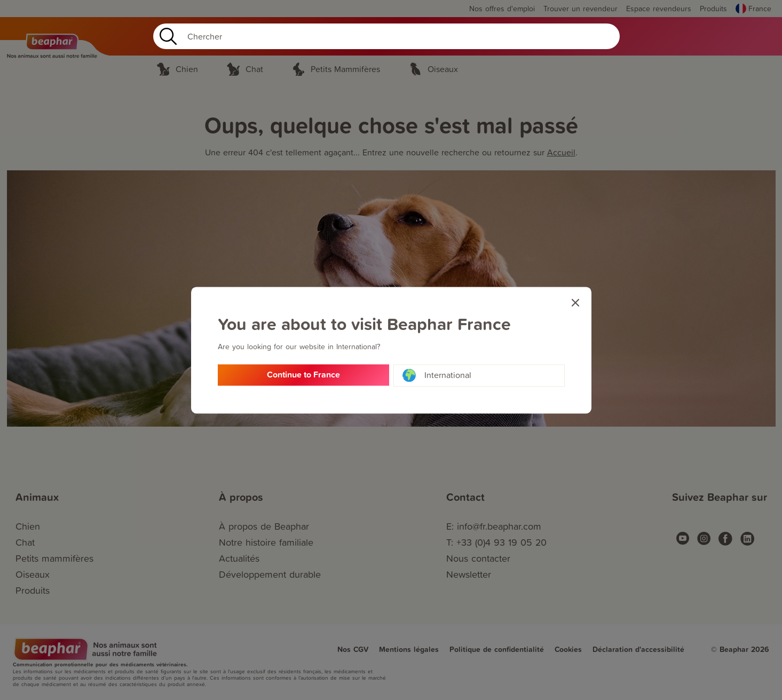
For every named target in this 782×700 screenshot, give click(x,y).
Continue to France (303, 376)
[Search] (386, 36)
